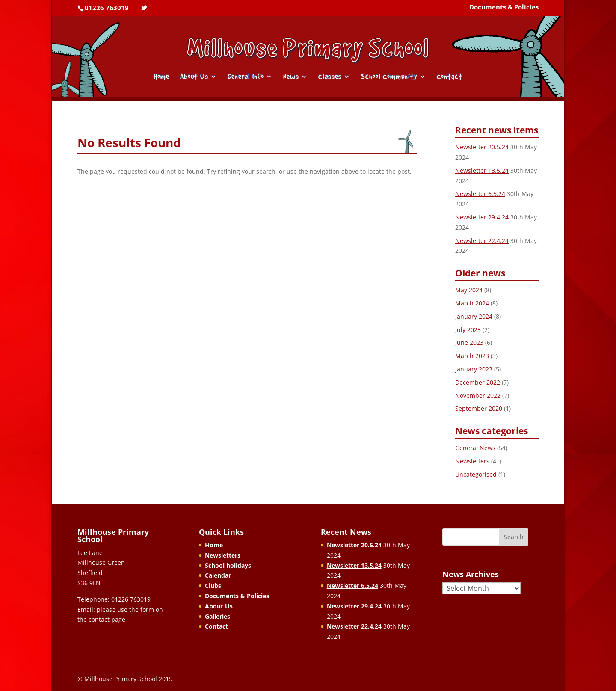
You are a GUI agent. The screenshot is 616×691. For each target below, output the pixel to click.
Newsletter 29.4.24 (482, 217)
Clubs (213, 586)
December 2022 (478, 382)
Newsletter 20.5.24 (482, 147)
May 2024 (469, 290)
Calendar (218, 575)
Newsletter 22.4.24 (482, 241)
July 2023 (468, 330)
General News (475, 448)
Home (161, 77)
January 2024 (474, 316)
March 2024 (472, 303)
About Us (194, 77)
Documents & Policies (504, 8)
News (291, 77)
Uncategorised (476, 474)
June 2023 (469, 343)
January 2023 (474, 369)
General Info (246, 77)
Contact (450, 77)
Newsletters (472, 461)
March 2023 (472, 356)
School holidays (228, 565)
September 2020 (479, 408)
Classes (330, 77)
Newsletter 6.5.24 (480, 194)
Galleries (218, 616)
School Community (389, 77)
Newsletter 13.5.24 (482, 171)
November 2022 (478, 396)
